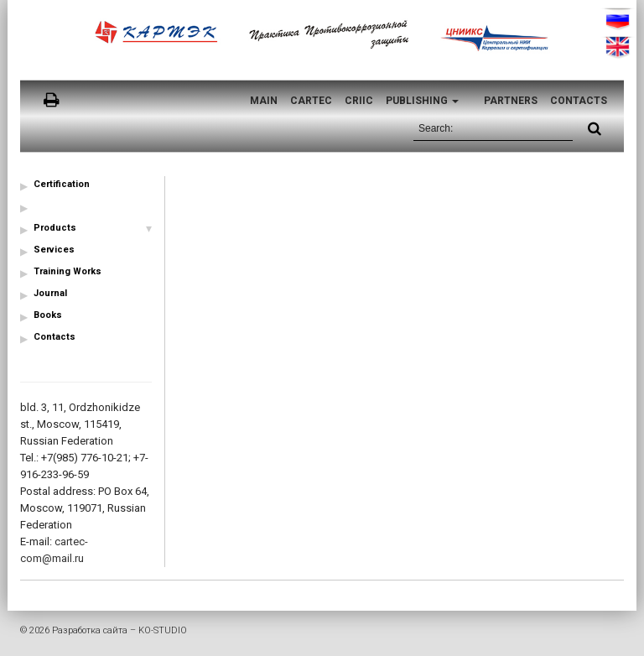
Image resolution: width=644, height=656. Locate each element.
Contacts (579, 101)
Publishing (422, 101)
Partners (511, 101)
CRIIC (359, 101)
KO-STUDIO (163, 630)
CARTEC (311, 101)
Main (264, 101)
